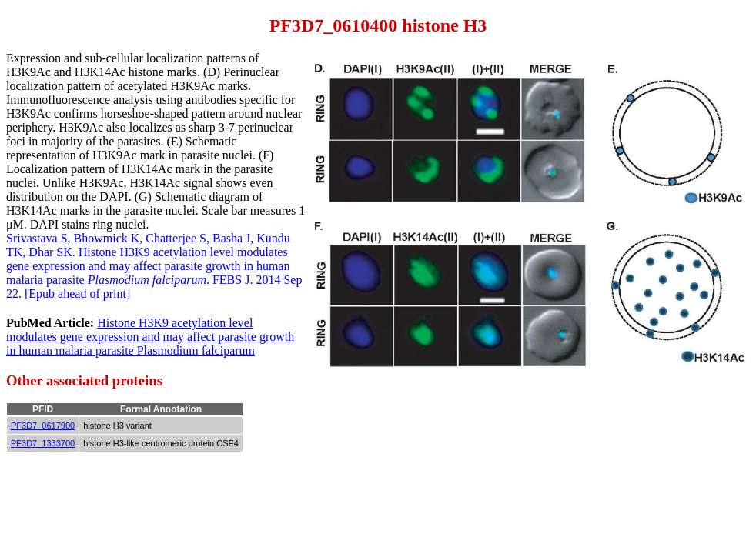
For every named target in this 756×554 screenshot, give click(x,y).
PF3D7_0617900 (43, 426)
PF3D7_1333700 (43, 443)
